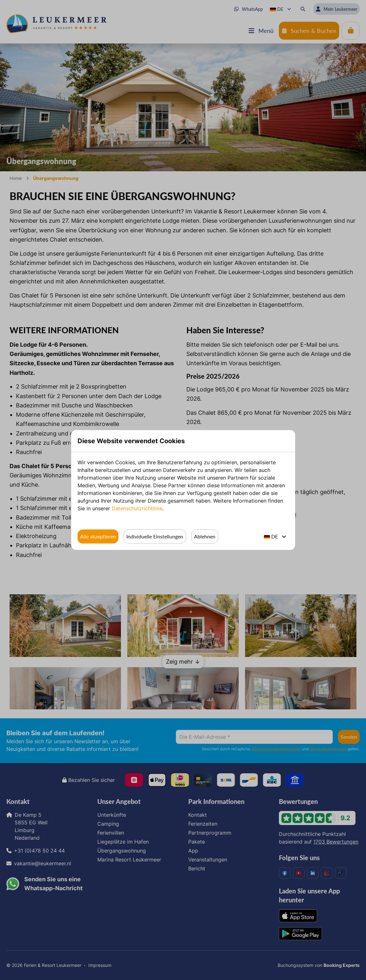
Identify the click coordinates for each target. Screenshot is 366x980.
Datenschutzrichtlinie (137, 508)
